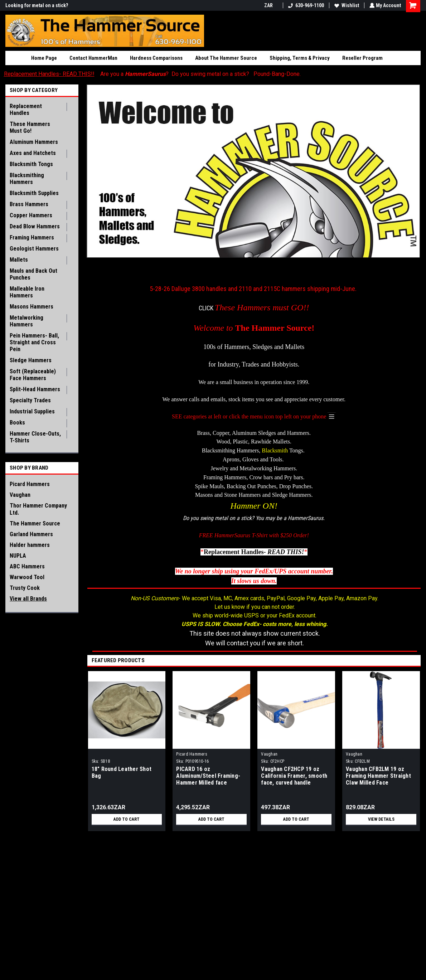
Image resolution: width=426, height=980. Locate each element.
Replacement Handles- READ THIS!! (49, 74)
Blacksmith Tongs (31, 164)
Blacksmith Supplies (34, 193)
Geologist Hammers (34, 249)
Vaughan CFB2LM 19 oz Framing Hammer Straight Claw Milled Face (378, 775)
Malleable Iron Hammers (27, 292)
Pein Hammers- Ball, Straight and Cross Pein (34, 342)
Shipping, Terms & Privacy (300, 58)
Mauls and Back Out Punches (33, 274)
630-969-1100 (305, 5)
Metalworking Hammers (26, 321)
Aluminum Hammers (34, 142)
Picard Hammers (30, 484)
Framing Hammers (32, 237)
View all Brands (28, 599)
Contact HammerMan (93, 58)
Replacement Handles (26, 110)
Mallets (19, 260)
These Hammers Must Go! (30, 127)
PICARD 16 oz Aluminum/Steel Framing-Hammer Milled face (208, 775)
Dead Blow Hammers (35, 226)
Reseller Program (362, 58)
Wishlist (346, 5)
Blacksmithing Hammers (27, 179)
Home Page (44, 58)
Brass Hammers (29, 204)
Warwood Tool (27, 577)
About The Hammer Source (226, 58)
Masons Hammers (32, 307)
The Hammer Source (35, 523)
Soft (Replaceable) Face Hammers (33, 375)
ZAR (270, 5)
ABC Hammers (27, 566)
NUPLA (18, 556)
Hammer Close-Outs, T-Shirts (35, 437)
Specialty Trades (30, 400)
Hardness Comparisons (156, 58)
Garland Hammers (31, 534)
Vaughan (20, 495)
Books (17, 423)
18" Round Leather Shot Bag (122, 772)
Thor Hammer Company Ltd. (38, 509)
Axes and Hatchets (33, 153)
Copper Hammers (31, 215)
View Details (381, 819)
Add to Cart (127, 819)
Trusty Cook (25, 588)
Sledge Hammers (31, 360)
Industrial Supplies (32, 411)
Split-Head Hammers (35, 389)
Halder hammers (30, 545)
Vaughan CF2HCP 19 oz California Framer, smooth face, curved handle (294, 775)
